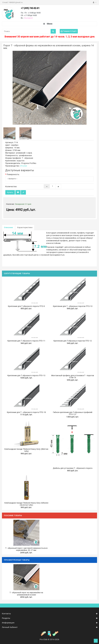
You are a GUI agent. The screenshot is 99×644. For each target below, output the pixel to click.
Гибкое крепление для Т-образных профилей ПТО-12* (73, 413)
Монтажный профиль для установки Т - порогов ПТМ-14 (73, 377)
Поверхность (13, 174)
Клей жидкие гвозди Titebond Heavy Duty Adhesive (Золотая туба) (26, 504)
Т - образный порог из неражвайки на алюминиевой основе (26, 594)
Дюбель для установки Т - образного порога (73, 468)
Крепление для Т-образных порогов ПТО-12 (73, 341)
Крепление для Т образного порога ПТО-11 (26, 341)
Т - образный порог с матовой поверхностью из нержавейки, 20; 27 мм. (26, 549)
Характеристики (25, 227)
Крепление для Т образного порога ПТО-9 (26, 306)
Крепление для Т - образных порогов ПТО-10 (73, 306)
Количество (11, 187)
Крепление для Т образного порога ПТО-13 (26, 375)
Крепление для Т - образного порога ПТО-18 (26, 412)
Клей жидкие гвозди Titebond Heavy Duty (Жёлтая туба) (26, 450)
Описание (9, 227)
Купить (10, 192)
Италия (24, 166)
